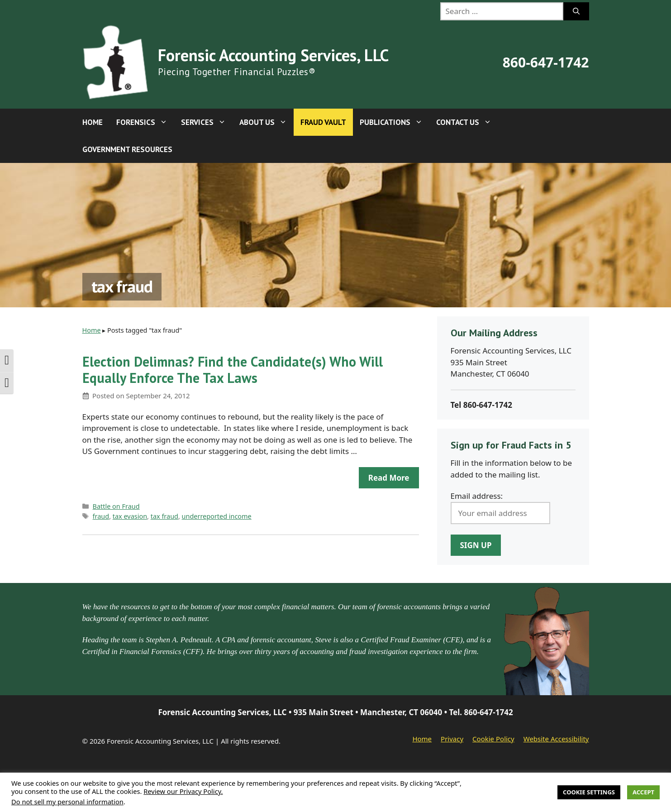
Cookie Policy (493, 739)
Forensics (145, 122)
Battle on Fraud (116, 506)
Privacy (452, 739)
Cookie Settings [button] (589, 792)
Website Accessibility (556, 739)
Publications (395, 122)
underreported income (217, 516)
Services (207, 122)
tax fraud (164, 516)
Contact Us (467, 122)
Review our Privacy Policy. (183, 791)
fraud (101, 516)
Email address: (477, 496)
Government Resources (127, 149)
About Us (266, 122)
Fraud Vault (323, 122)
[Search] (576, 11)
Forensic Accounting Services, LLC (273, 55)
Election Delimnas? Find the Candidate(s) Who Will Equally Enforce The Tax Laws (233, 370)
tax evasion (130, 516)
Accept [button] (643, 792)
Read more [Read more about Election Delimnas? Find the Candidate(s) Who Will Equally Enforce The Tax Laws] (389, 478)
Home (93, 122)
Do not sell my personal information (67, 802)
